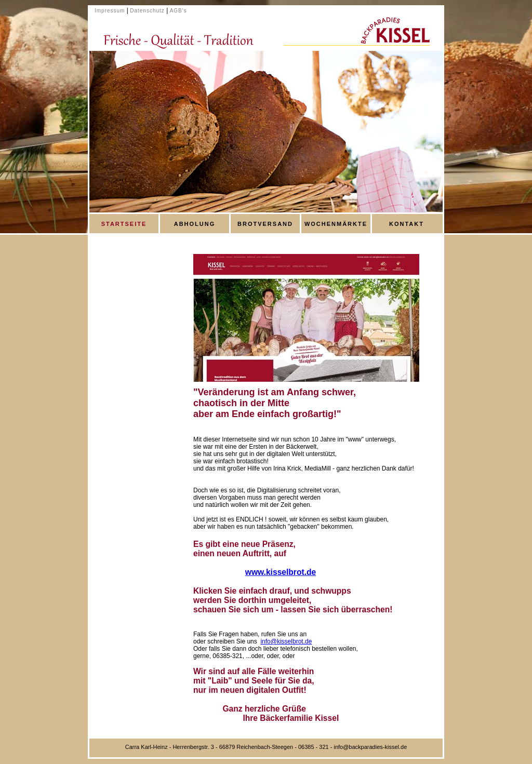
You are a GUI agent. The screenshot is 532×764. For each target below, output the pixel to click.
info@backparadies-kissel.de (370, 747)
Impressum (110, 11)
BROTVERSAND (265, 224)
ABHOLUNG (195, 224)
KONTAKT (407, 224)
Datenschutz (147, 11)
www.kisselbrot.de (281, 572)
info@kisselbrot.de (286, 641)
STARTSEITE (124, 224)
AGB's (178, 11)
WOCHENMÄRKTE (336, 224)
